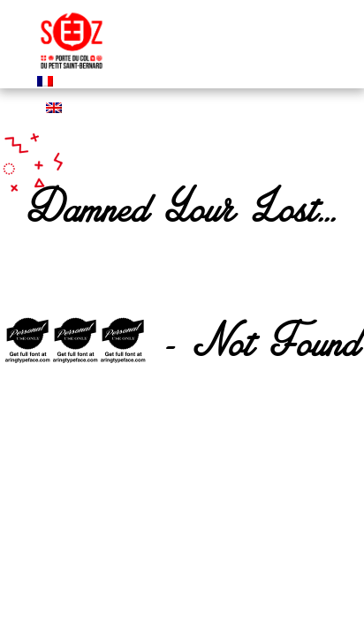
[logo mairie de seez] (72, 71)
